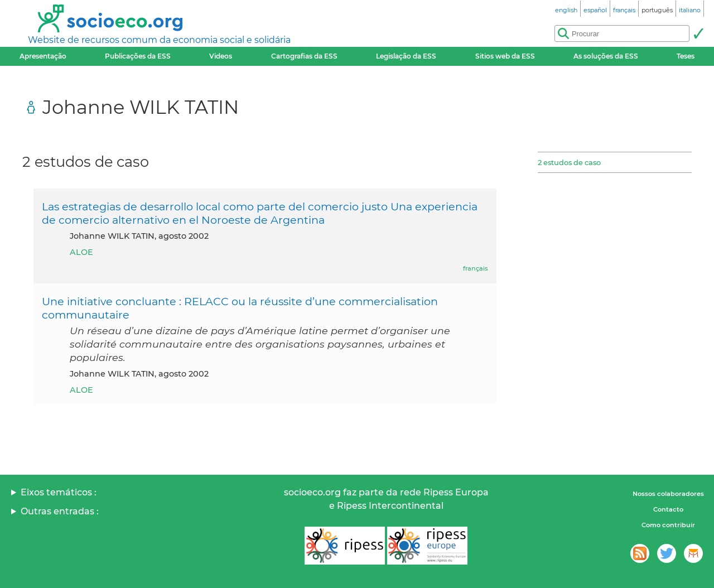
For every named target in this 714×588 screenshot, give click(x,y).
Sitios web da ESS (505, 56)
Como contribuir (668, 525)
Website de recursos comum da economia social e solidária (159, 40)
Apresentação (43, 56)
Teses (686, 56)
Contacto (668, 509)
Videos (221, 56)
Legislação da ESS (406, 56)
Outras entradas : (60, 511)
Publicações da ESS (138, 56)
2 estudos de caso (569, 162)
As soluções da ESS (606, 56)
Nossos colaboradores (668, 494)
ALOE (81, 252)
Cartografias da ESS (304, 56)
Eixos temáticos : (59, 492)
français (476, 268)
